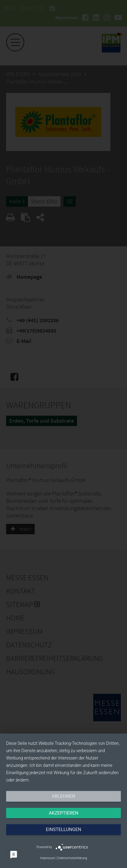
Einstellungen (63, 829)
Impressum (48, 858)
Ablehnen (63, 796)
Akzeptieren (63, 813)
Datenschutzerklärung (72, 858)
